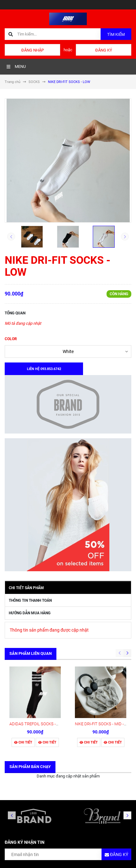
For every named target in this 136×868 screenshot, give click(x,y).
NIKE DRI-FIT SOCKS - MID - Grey (104, 724)
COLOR (11, 339)
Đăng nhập (33, 50)
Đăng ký (104, 50)
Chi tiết (23, 742)
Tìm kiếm (116, 34)
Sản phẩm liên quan (31, 653)
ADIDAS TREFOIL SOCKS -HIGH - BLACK (45, 724)
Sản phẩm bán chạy (30, 767)
